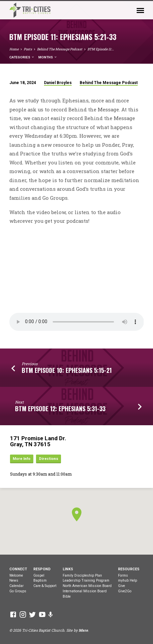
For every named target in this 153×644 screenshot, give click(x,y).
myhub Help (127, 580)
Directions (49, 459)
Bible (67, 596)
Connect (18, 569)
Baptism (40, 580)
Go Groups (18, 591)
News (14, 580)
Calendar (16, 586)
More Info (21, 459)
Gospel (39, 575)
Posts (28, 49)
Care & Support (45, 586)
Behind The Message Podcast (60, 49)
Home (14, 49)
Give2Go (125, 591)
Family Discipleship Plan (82, 575)
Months (48, 57)
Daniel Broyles (58, 83)
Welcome (16, 575)
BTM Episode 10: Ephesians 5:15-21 (67, 370)
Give (121, 586)
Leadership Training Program (86, 580)
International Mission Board (85, 591)
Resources (129, 569)
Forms (123, 575)
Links (68, 569)
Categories (22, 57)
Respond (42, 569)
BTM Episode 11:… (101, 49)
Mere (83, 630)
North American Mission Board (87, 586)
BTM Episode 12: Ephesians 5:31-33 (60, 409)
